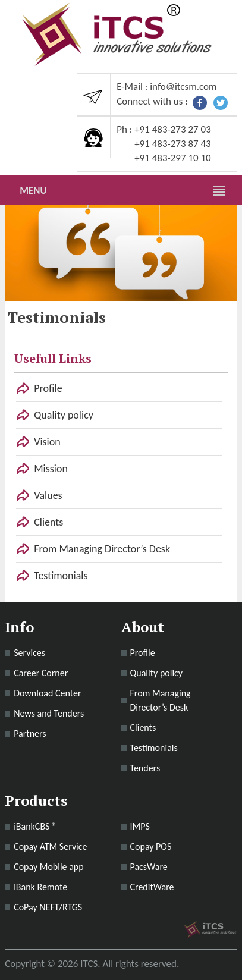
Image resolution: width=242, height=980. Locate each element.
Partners (30, 734)
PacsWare (149, 867)
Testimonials (61, 576)
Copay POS (151, 846)
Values (48, 495)
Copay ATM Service (50, 846)
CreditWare (152, 887)
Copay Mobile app (49, 867)
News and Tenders (49, 713)
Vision (47, 442)
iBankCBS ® (35, 826)
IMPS (140, 826)
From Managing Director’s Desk (102, 549)
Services (29, 653)
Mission (51, 469)
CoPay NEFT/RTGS (48, 907)
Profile (48, 388)
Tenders (145, 768)
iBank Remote (40, 887)
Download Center (47, 693)
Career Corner (41, 673)
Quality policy (64, 415)
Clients (48, 522)
